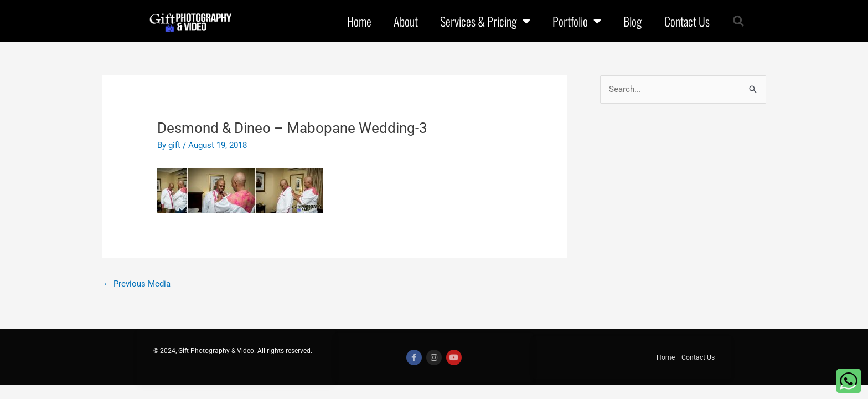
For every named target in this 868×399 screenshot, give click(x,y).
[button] (738, 21)
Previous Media (137, 283)
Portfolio (577, 21)
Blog (633, 21)
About (406, 21)
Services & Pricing (485, 21)
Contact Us (687, 21)
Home (359, 21)
